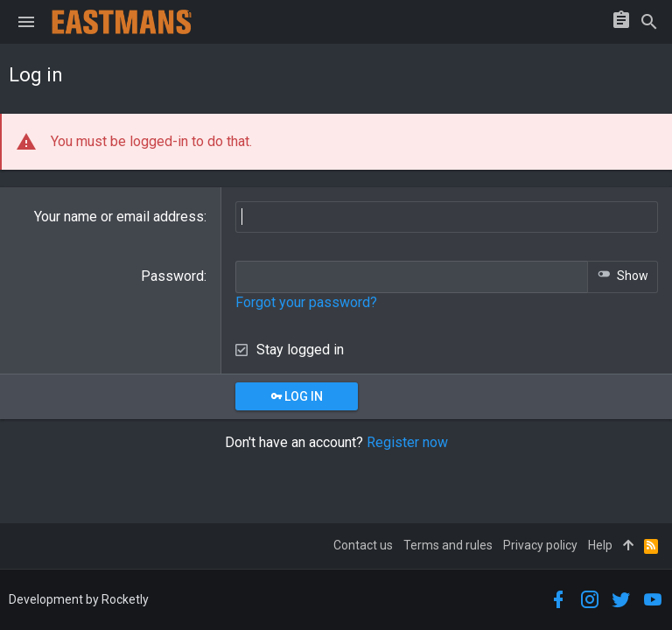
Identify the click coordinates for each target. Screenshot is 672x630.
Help (600, 545)
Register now (407, 442)
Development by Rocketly (79, 599)
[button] (26, 22)
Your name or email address (119, 217)
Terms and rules (448, 545)
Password (172, 276)
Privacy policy (540, 545)
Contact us (363, 545)
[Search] (649, 22)
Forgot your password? (306, 302)
